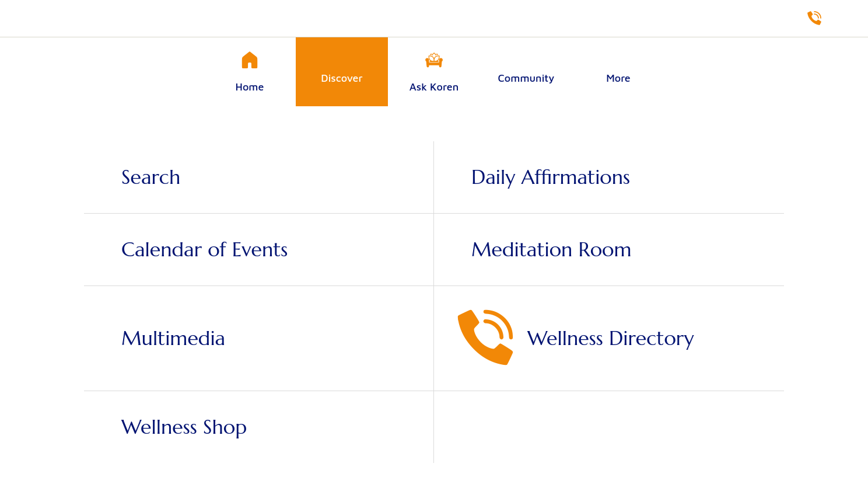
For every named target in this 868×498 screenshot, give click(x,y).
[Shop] (845, 19)
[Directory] (814, 19)
